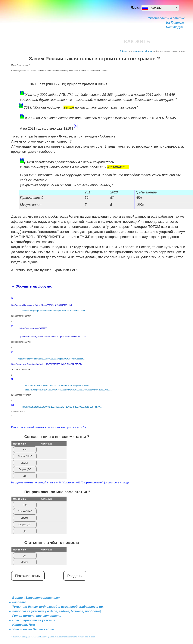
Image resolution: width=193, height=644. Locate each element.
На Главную (175, 23)
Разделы (75, 576)
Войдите (124, 51)
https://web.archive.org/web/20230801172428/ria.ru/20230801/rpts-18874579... (62, 407)
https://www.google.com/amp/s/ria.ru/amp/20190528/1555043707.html (54, 311)
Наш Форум (174, 27)
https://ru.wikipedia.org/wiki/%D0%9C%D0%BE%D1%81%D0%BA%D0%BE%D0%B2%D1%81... (68, 390)
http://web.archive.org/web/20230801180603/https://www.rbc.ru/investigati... (51, 359)
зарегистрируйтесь (142, 51)
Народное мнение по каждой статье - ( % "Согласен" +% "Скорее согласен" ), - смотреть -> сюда (70, 482)
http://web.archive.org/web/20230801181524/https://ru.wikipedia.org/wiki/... (58, 385)
